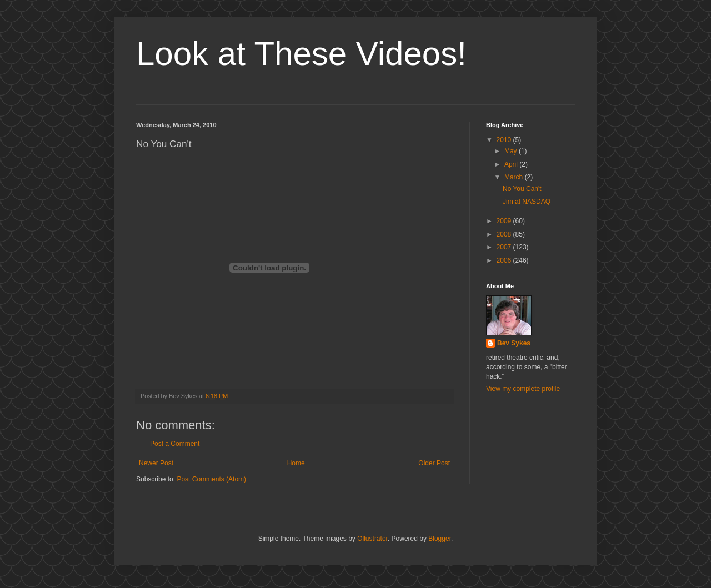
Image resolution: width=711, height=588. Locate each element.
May (512, 151)
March (515, 177)
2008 (505, 234)
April (512, 164)
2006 (505, 260)
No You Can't (522, 189)
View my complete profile (523, 389)
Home (296, 463)
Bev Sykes (514, 343)
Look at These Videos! (301, 54)
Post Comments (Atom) (211, 479)
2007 (505, 247)
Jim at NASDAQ (527, 202)
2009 (505, 221)
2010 (505, 140)
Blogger (440, 539)
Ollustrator (372, 539)
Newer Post (156, 463)
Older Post (434, 463)
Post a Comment (175, 444)
